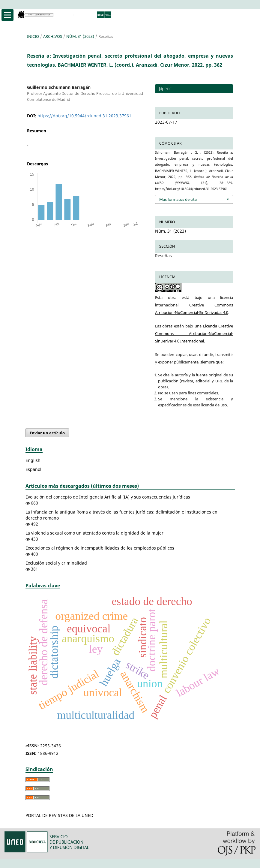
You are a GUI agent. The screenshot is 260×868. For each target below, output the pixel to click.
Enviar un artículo (47, 433)
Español (33, 469)
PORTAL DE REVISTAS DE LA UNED (59, 815)
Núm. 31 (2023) (80, 36)
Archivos (53, 36)
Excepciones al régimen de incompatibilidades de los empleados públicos (100, 548)
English (33, 460)
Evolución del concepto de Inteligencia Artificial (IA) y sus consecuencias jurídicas (108, 497)
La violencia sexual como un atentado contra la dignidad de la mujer (94, 533)
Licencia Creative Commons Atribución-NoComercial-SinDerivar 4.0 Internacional (194, 333)
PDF (167, 89)
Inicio (33, 36)
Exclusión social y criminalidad (56, 563)
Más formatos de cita (178, 199)
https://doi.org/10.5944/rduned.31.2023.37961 (84, 116)
